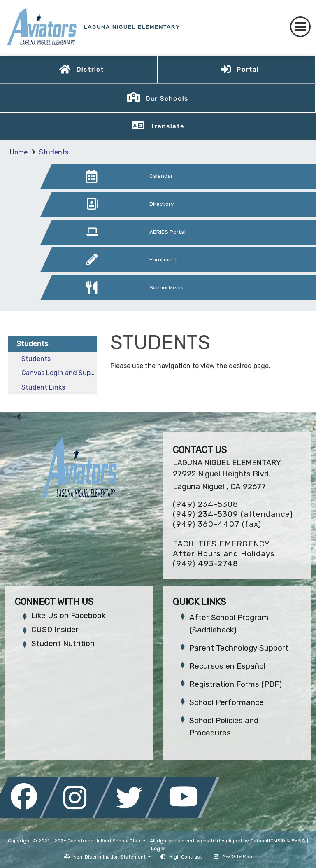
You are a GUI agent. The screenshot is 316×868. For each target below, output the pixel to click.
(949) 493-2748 (206, 563)
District (90, 70)
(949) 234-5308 (206, 504)
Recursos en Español (227, 666)
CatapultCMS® (268, 841)
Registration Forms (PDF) (236, 684)
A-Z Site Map (233, 856)
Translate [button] (167, 126)
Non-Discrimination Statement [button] (110, 857)
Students (54, 152)
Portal (248, 70)
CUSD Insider (55, 629)
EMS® (299, 841)
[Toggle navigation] (300, 27)
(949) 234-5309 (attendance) (233, 514)
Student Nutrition (63, 643)
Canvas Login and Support (59, 373)
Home (19, 152)
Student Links (43, 387)
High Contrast (186, 857)
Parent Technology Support (239, 648)
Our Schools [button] (167, 99)
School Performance (227, 702)
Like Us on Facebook (68, 615)
